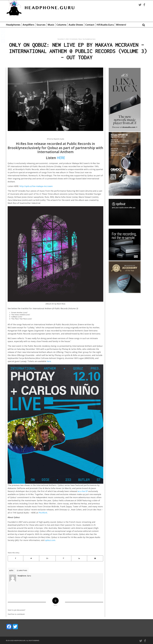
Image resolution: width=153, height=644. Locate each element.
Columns (61, 25)
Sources (41, 25)
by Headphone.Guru (89, 39)
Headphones (13, 25)
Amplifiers (28, 25)
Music (51, 25)
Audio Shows (76, 25)
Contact (90, 25)
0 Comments (74, 39)
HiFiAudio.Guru (105, 25)
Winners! (121, 25)
